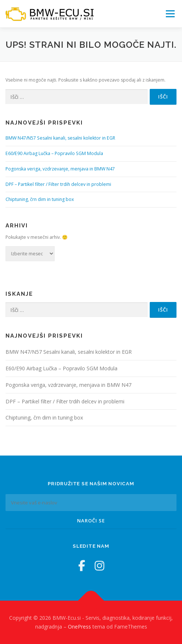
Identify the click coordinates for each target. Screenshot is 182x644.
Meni (169, 14)
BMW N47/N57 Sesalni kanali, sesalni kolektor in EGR (60, 138)
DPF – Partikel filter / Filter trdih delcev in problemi (58, 184)
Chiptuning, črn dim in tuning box (40, 199)
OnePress (79, 627)
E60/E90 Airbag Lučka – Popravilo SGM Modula (54, 153)
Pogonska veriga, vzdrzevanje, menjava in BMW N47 (60, 169)
